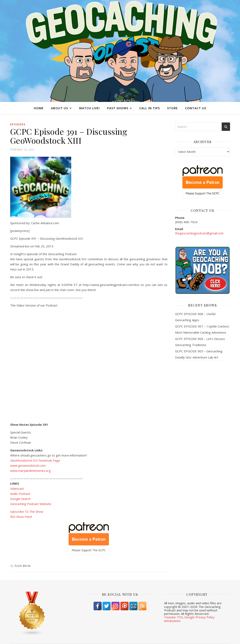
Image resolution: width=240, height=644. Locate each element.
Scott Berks (23, 566)
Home (39, 108)
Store (172, 108)
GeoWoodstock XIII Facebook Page (35, 460)
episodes (18, 124)
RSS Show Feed (21, 517)
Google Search (20, 499)
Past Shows (118, 108)
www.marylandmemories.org (30, 471)
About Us (59, 108)
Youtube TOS (173, 617)
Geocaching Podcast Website (31, 504)
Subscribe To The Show (27, 512)
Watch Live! (89, 108)
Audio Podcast (20, 494)
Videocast (17, 489)
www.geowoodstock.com (28, 465)
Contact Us (196, 108)
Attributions (172, 621)
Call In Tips (150, 108)
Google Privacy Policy (199, 617)
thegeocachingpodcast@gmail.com (199, 233)
